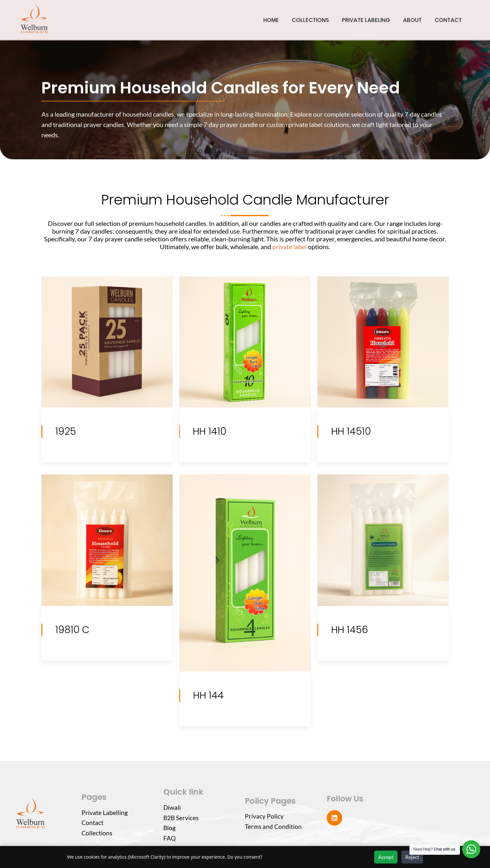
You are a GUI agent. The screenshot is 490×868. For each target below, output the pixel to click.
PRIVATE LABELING (366, 20)
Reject (412, 857)
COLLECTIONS (310, 20)
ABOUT (412, 20)
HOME (271, 20)
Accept (386, 857)
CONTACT (448, 20)
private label (289, 247)
